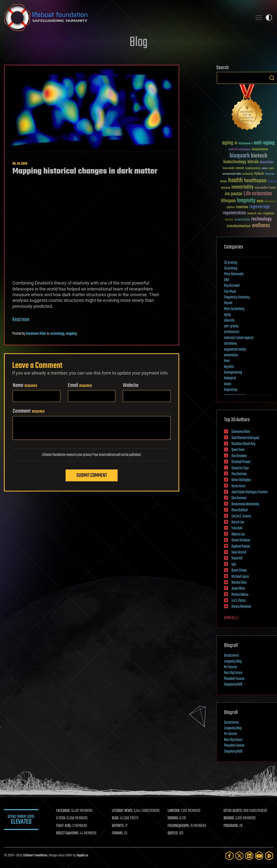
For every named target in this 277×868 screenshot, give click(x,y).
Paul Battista (239, 474)
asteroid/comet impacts (239, 338)
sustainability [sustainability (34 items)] (242, 220)
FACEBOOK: (63, 811)
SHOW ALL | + (232, 618)
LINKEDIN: (174, 811)
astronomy (230, 344)
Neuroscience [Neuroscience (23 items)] (270, 202)
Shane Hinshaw (241, 540)
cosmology (57, 334)
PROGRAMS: (231, 826)
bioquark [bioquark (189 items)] (240, 156)
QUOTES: (173, 833)
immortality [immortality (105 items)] (242, 187)
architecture (232, 332)
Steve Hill (237, 558)
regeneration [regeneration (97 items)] (234, 213)
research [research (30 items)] (252, 214)
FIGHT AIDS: (64, 826)
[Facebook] (229, 856)
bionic (228, 384)
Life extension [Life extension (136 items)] (258, 194)
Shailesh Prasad (241, 462)
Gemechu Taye (240, 468)
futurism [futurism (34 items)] (270, 174)
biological (230, 378)
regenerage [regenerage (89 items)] (260, 207)
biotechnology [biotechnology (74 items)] (235, 162)
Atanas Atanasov (241, 607)
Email (80, 385)
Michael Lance (240, 577)
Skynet (228, 303)
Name (25, 385)
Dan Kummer (239, 498)
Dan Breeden (239, 456)
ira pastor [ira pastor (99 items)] (234, 194)
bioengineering (233, 373)
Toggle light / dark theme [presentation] (269, 18)
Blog (138, 43)
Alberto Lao (238, 534)
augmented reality (235, 350)
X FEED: (61, 818)
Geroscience (231, 656)
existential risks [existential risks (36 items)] (232, 174)
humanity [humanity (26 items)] (272, 182)
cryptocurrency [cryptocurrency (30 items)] (253, 168)
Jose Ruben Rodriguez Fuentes (250, 492)
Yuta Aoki (237, 528)
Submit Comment (92, 475)
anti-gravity (231, 326)
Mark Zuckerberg (234, 309)
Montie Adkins (240, 595)
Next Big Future (233, 673)
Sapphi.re (82, 856)
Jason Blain (238, 589)
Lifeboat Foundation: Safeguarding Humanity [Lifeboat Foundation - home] (126, 18)
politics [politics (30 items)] (231, 208)
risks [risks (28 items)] (260, 214)
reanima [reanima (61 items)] (242, 207)
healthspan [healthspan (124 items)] (255, 181)
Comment (29, 411)
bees (227, 361)
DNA (227, 280)
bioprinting (231, 390)
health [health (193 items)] (236, 181)
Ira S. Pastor (239, 601)
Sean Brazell (239, 553)
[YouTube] (259, 856)
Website (131, 385)
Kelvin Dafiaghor (241, 480)
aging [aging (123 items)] (228, 143)
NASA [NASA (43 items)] (260, 201)
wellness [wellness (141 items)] (261, 226)
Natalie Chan (239, 583)
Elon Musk (230, 292)
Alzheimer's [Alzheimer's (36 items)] (246, 144)
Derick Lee (238, 522)
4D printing (231, 268)
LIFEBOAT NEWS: (123, 811)
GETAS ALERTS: (233, 811)
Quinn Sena (238, 450)
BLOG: (116, 818)
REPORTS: (118, 826)
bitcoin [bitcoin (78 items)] (253, 162)
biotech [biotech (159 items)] (259, 156)
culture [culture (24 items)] (265, 168)
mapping (71, 334)
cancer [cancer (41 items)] (240, 168)
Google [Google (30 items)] (224, 182)
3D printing (231, 263)
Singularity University (237, 297)
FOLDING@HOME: (179, 826)
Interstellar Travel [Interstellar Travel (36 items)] (265, 188)
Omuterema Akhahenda (245, 504)
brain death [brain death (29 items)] (228, 168)
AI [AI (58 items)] (236, 144)
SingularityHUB (233, 685)
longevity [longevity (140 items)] (246, 201)
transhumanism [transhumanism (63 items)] (239, 226)
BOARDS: (229, 818)
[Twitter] (239, 856)
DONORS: (173, 818)
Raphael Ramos (241, 547)
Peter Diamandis (234, 274)
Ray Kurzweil (232, 286)
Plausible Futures (234, 679)
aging (227, 315)
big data (229, 367)
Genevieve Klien (36, 334)
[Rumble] (269, 856)
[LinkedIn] (249, 856)
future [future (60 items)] (259, 174)
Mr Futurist (230, 667)
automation (231, 355)
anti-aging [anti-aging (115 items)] (264, 143)
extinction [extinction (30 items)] (248, 174)
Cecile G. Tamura (241, 516)
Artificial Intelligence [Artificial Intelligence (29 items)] (239, 150)
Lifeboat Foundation (35, 856)
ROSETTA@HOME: (68, 833)
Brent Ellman (239, 571)
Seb (234, 565)
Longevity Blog (233, 662)
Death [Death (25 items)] (271, 168)
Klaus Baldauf (240, 510)
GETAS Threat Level (21, 820)
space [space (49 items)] (229, 219)
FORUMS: (118, 833)
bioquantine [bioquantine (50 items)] (260, 149)
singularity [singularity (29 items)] (269, 214)
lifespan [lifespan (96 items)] (228, 201)
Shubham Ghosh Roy (243, 444)
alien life (229, 321)
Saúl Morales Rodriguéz (245, 438)
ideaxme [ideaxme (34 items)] (226, 188)
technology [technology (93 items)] (262, 219)
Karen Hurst (238, 486)
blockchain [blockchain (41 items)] (267, 162)
